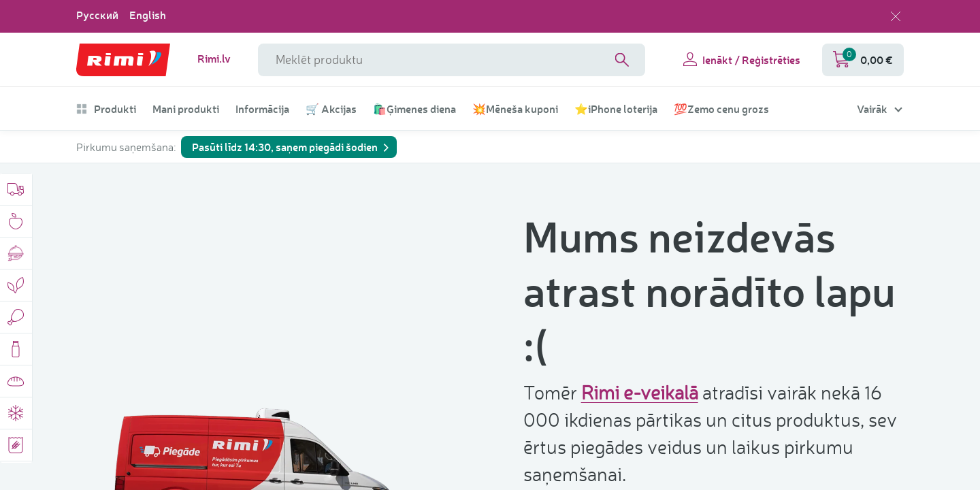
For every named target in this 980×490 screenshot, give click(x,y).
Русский (97, 15)
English (148, 15)
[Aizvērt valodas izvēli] (896, 16)
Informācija (262, 109)
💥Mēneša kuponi (515, 109)
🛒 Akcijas (331, 109)
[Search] (622, 60)
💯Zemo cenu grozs (721, 109)
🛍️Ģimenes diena (414, 109)
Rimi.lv (214, 59)
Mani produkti (186, 109)
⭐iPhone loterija (616, 109)
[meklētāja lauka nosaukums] (452, 60)
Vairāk (872, 109)
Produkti (106, 109)
